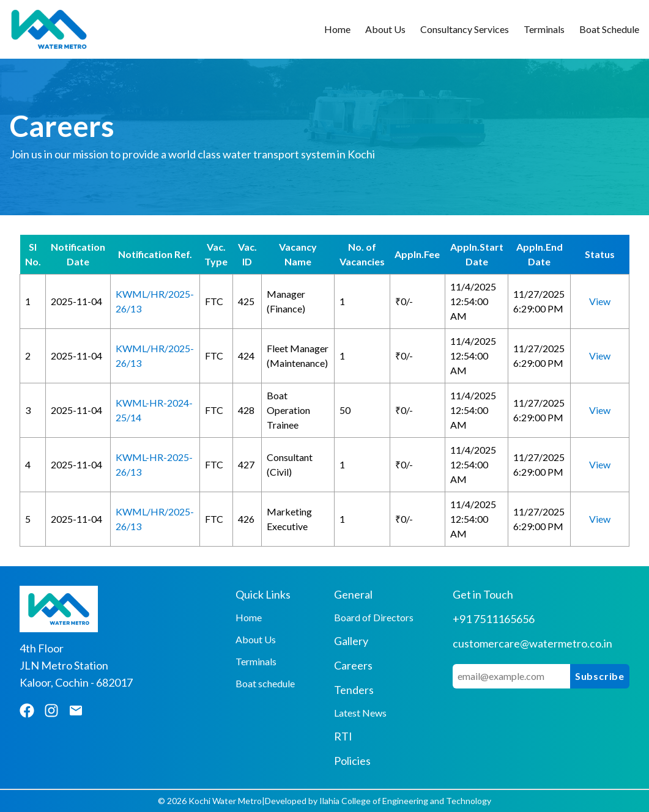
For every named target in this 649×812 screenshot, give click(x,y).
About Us (385, 29)
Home (337, 29)
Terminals (544, 29)
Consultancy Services (465, 29)
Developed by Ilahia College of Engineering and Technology (378, 801)
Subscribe (600, 676)
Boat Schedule (609, 29)
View (600, 301)
